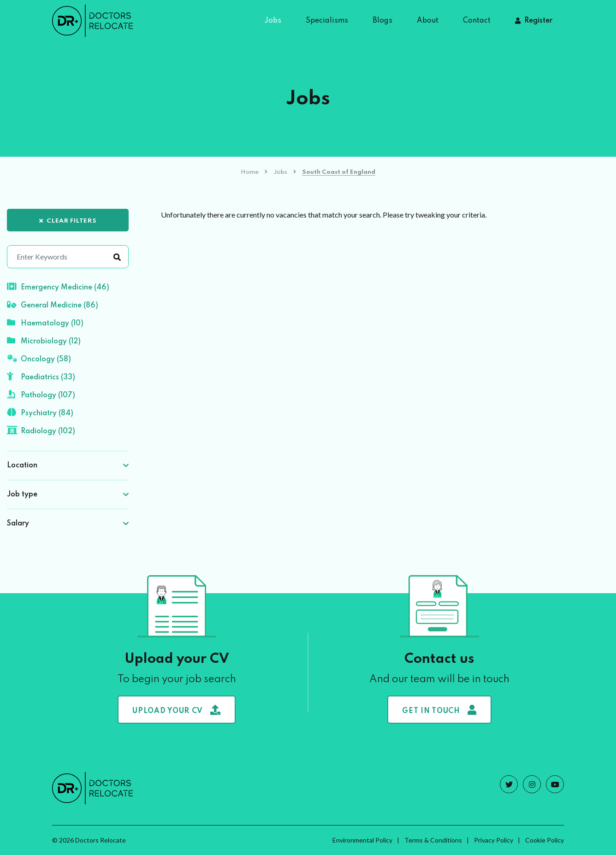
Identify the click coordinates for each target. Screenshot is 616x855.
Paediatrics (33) (41, 377)
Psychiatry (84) (40, 413)
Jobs (273, 21)
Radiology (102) (41, 430)
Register (538, 21)
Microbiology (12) (44, 341)
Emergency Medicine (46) (58, 287)
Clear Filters (68, 221)
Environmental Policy (362, 840)
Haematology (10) (45, 323)
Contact (477, 21)
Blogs (382, 21)
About (428, 21)
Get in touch (439, 710)
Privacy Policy (494, 840)
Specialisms (327, 21)
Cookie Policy (545, 840)
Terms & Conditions (433, 840)
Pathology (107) (41, 395)
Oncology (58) (39, 359)
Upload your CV (177, 710)
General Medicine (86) (53, 305)
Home (250, 172)
